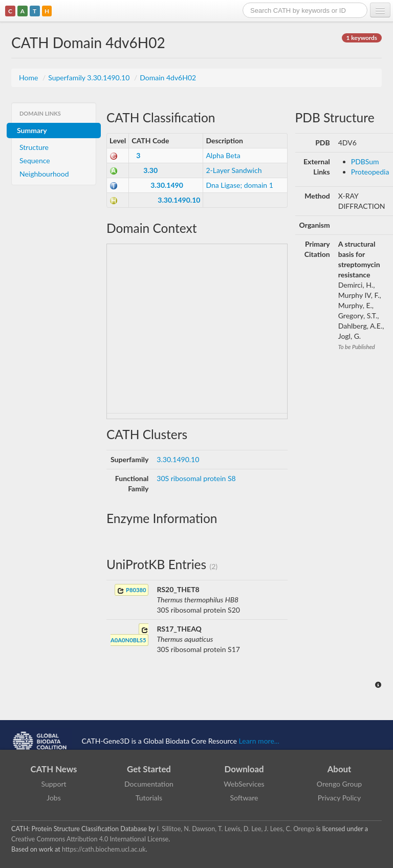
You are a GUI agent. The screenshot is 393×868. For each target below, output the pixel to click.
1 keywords (362, 38)
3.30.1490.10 (179, 200)
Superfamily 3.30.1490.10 (90, 78)
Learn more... (259, 740)
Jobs (54, 798)
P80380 (132, 590)
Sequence (35, 160)
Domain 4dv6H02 (168, 78)
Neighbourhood (44, 174)
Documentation (149, 784)
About (340, 769)
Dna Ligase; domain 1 (239, 185)
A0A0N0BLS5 (129, 635)
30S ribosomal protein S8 (196, 478)
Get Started (149, 769)
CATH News (54, 769)
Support (53, 784)
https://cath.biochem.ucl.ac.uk (104, 849)
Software (244, 798)
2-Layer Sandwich (234, 170)
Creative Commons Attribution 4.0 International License (90, 839)
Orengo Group (339, 784)
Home (29, 78)
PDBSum (365, 161)
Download (244, 769)
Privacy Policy (339, 798)
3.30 (150, 170)
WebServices (244, 784)
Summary (32, 130)
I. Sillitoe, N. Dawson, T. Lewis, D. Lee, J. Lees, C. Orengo (236, 829)
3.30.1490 (167, 185)
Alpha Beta (223, 155)
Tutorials (149, 798)
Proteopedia (370, 172)
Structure (34, 147)
